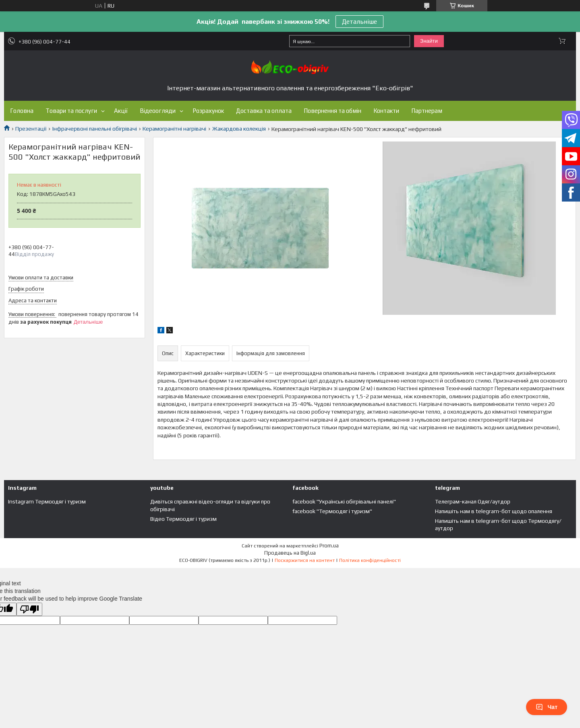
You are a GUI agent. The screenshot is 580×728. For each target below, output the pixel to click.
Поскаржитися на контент (305, 560)
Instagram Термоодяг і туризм (47, 501)
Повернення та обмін (332, 111)
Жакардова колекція (239, 129)
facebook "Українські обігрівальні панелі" (344, 501)
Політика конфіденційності (370, 560)
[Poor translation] (29, 609)
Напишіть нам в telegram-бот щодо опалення (494, 511)
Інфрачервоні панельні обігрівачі (95, 129)
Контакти (386, 111)
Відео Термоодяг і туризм (183, 519)
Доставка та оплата (264, 111)
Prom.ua (329, 546)
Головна (22, 111)
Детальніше (359, 22)
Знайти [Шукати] (429, 41)
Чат (547, 707)
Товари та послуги (71, 111)
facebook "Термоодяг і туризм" (332, 511)
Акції (121, 111)
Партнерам (427, 111)
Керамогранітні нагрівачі (174, 129)
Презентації (31, 129)
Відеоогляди (158, 111)
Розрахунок (208, 111)
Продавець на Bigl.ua (290, 553)
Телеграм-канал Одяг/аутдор (473, 501)
